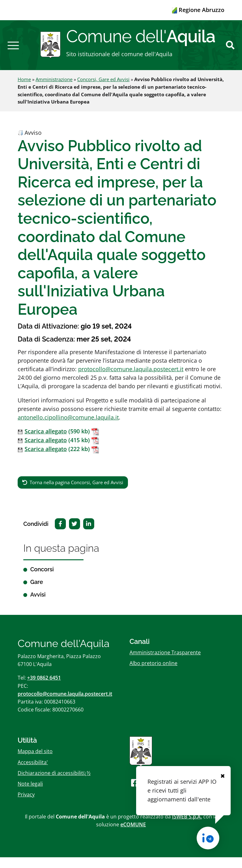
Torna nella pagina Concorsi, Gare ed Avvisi (76, 493)
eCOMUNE (133, 835)
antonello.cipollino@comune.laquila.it (68, 428)
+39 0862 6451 (44, 689)
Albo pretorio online (153, 674)
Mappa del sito (35, 762)
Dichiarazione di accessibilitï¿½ (54, 784)
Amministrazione (54, 90)
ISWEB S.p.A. (187, 828)
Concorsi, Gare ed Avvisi (103, 90)
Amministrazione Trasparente (165, 663)
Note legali (30, 795)
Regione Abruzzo (198, 10)
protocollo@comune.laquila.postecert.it (131, 380)
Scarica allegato (46, 442)
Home (24, 90)
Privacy (26, 806)
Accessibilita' (33, 773)
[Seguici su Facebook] (135, 793)
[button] (13, 51)
